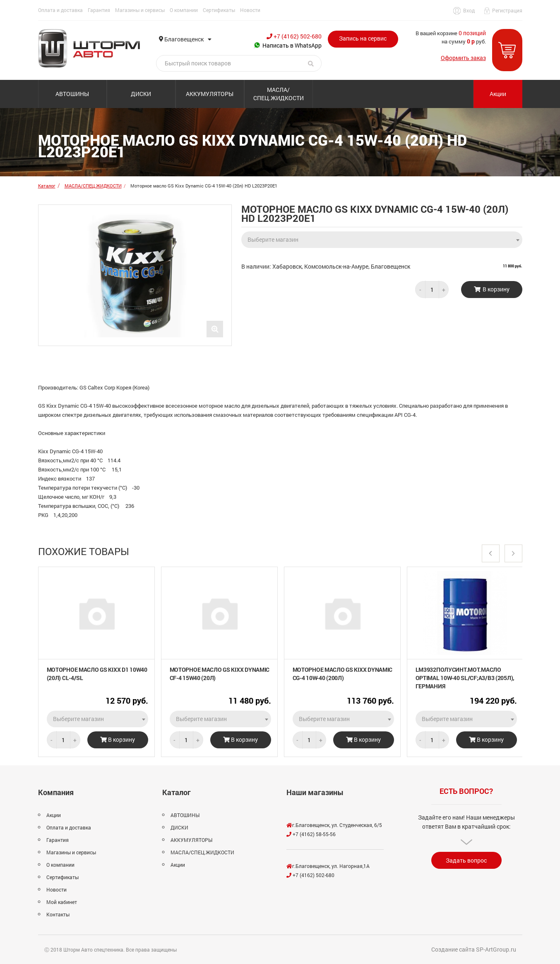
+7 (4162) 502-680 (294, 36)
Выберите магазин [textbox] (273, 239)
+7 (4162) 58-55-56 (311, 834)
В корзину (118, 739)
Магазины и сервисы (140, 10)
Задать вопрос (466, 860)
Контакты (58, 914)
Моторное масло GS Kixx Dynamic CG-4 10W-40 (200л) (343, 674)
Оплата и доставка (60, 10)
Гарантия (99, 10)
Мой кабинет (62, 902)
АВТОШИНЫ (72, 94)
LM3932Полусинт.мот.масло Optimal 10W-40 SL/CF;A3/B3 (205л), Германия (465, 678)
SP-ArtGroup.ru (496, 949)
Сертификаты (219, 10)
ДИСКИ (141, 94)
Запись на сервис (363, 38)
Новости (250, 10)
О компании (184, 10)
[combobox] (382, 237)
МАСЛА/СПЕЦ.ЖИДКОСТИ (279, 94)
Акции (498, 94)
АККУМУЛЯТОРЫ (210, 94)
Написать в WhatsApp (288, 45)
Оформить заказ (463, 58)
